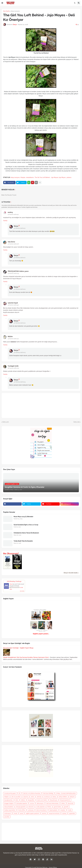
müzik (15, 813)
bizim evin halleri (42, 800)
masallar (63, 810)
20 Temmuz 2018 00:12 (20, 289)
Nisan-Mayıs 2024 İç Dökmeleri (23, 517)
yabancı (69, 177)
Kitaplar (23, 177)
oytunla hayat (13, 303)
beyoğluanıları (8, 800)
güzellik (66, 807)
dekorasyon (40, 803)
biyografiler (31, 800)
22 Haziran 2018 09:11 (13, 214)
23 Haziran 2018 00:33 (13, 273)
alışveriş (26, 797)
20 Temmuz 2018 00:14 (20, 382)
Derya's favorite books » (71, 573)
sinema (44, 813)
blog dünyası (54, 800)
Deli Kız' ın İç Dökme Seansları (32, 793)
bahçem (72, 797)
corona (32, 803)
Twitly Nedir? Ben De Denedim (23, 541)
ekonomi (31, 807)
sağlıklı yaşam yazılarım (32, 813)
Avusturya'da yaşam (10, 793)
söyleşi (64, 813)
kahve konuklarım (42, 810)
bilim (17, 800)
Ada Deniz (11, 242)
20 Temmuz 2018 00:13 (20, 352)
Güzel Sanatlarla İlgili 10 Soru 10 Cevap (26, 525)
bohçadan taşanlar (22, 803)
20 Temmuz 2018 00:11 (20, 228)
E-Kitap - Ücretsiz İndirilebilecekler (66, 793)
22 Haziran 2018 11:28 (13, 244)
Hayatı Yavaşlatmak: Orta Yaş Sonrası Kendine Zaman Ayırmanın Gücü (26, 657)
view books (22, 591)
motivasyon (8, 813)
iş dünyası (31, 810)
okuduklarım (30, 177)
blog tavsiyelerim (65, 800)
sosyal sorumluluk (54, 813)
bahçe (54, 797)
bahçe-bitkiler (63, 797)
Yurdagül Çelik (13, 366)
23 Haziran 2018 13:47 (13, 305)
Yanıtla (5, 221)
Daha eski (77, 422)
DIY (20, 793)
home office (22, 810)
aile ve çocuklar (16, 797)
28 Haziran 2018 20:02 (13, 368)
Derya (16, 226)
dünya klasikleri (9, 807)
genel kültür (58, 807)
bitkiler (23, 800)
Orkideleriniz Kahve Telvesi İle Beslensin (26, 533)
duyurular (71, 803)
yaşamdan (72, 813)
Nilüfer (10, 337)
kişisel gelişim (53, 810)
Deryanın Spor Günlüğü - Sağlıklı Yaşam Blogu (18, 648)
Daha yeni (6, 422)
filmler (49, 807)
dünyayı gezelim (21, 807)
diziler (63, 803)
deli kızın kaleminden (52, 803)
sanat (21, 813)
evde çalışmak (40, 807)
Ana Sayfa (6, 11)
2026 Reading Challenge (14, 581)
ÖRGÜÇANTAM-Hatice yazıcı (18, 271)
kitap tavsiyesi (15, 11)
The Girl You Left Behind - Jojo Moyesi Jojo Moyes (50, 177)
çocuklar (7, 817)
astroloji (39, 797)
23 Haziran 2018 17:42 (13, 339)
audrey (10, 212)
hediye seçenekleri (10, 810)
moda (70, 810)
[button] (2, 3)
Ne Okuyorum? (11, 553)
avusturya (47, 797)
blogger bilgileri (9, 803)
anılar (32, 797)
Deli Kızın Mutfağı (48, 793)
